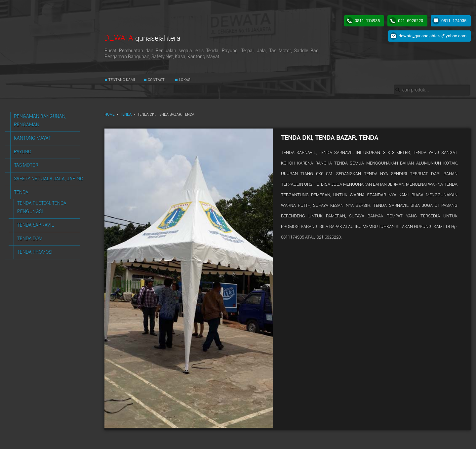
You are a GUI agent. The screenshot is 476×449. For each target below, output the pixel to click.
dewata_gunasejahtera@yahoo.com (433, 36)
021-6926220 (411, 21)
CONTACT (156, 80)
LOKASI (185, 80)
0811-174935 (367, 21)
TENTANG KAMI (121, 80)
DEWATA (142, 38)
